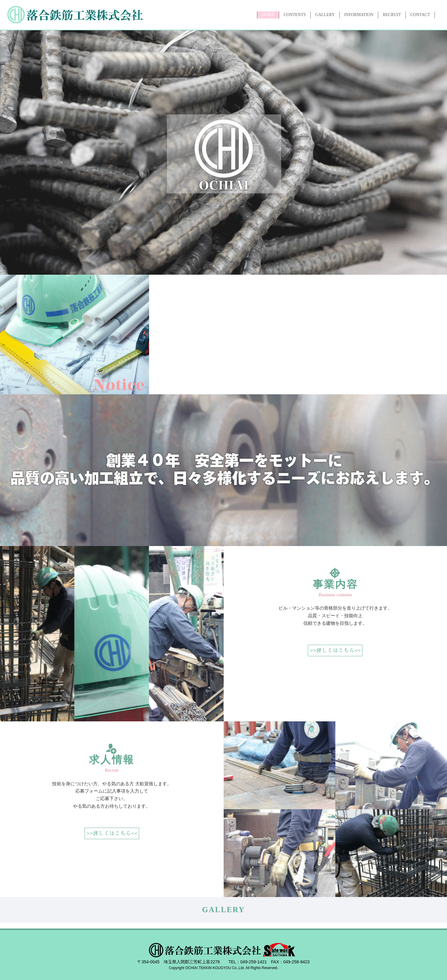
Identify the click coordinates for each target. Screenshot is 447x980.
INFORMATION (359, 15)
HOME (268, 15)
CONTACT (420, 15)
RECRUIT (392, 15)
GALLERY (325, 15)
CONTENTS (295, 15)
